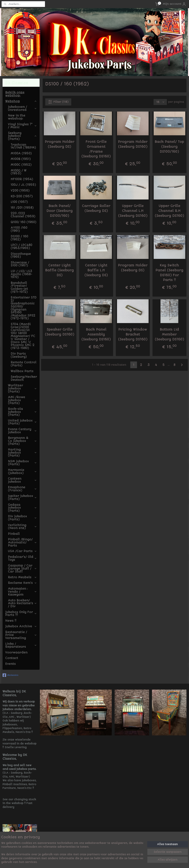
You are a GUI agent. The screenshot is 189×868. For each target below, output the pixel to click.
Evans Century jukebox (22, 431)
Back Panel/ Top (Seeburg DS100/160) (169, 147)
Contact (12, 658)
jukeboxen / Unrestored (22, 108)
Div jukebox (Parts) (22, 518)
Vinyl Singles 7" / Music (22, 126)
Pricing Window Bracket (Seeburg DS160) (133, 334)
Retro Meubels (22, 577)
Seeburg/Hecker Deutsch (24, 378)
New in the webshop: (17, 117)
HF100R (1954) (22, 179)
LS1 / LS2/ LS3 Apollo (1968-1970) (21, 274)
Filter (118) (58, 102)
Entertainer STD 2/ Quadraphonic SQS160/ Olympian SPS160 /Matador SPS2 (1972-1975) (24, 308)
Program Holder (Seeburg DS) (60, 144)
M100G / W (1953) (19, 172)
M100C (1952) (21, 165)
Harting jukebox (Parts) (22, 453)
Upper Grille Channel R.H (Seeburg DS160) (169, 211)
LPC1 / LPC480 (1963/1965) (21, 246)
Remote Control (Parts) (24, 364)
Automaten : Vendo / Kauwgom (22, 592)
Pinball (14, 534)
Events (11, 664)
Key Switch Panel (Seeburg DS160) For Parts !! (169, 273)
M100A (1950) (21, 153)
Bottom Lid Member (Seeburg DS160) (169, 334)
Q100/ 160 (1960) (24, 222)
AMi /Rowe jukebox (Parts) (22, 400)
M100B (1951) (21, 159)
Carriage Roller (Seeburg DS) (96, 208)
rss (116, 862)
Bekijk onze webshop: (15, 94)
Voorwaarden (16, 652)
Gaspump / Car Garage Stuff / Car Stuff (22, 568)
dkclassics (10, 675)
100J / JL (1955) (23, 185)
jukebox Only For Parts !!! (21, 614)
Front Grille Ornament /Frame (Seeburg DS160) (96, 149)
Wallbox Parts (22, 371)
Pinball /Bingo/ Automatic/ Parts (22, 542)
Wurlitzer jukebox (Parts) (22, 388)
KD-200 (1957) (22, 196)
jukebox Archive (21, 626)
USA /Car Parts (22, 551)
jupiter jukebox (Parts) (22, 497)
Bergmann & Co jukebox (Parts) (22, 441)
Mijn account (174, 4)
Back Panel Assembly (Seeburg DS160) (96, 334)
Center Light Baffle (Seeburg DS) (60, 270)
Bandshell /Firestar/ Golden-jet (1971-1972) (19, 287)
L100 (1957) (19, 202)
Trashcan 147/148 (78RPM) (23, 146)
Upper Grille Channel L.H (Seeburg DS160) (133, 211)
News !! (11, 621)
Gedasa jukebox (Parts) (22, 508)
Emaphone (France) (22, 489)
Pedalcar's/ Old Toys (22, 558)
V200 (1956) (20, 190)
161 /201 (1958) (22, 208)
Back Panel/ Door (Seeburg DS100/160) (60, 211)
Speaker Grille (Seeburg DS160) (60, 332)
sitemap (108, 862)
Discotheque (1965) (21, 255)
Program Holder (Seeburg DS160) (133, 144)
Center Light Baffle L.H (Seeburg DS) (96, 270)
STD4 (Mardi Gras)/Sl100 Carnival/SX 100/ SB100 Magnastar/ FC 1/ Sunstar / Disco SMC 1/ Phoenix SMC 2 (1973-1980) (23, 336)
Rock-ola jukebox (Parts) (22, 412)
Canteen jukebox (22, 480)
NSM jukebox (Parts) (22, 463)
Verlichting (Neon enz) (22, 527)
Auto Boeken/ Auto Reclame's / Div (22, 603)
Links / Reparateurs (21, 645)
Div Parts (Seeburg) (19, 355)
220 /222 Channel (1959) (23, 215)
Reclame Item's (22, 583)
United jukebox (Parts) (22, 422)
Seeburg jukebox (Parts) (22, 136)
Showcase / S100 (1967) (20, 264)
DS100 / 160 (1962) (19, 238)
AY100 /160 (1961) (19, 229)
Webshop (21, 101)
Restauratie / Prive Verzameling (21, 635)
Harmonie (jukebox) (22, 471)
